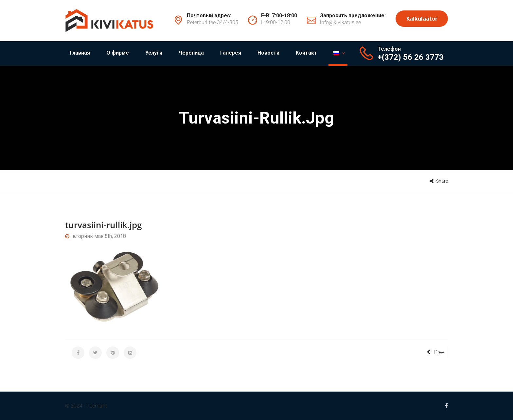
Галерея (231, 53)
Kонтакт (306, 53)
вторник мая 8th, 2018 (96, 236)
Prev (435, 352)
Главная (80, 53)
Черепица (191, 53)
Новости (268, 53)
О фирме (118, 53)
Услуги (154, 53)
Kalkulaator (422, 19)
